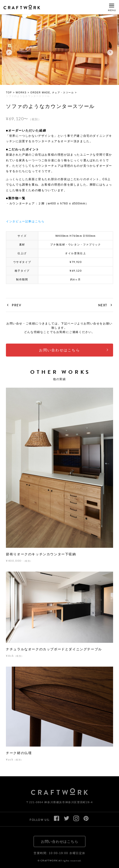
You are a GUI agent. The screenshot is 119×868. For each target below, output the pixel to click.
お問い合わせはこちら (59, 351)
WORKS (21, 93)
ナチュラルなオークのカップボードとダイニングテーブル (54, 650)
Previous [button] (9, 53)
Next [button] (110, 53)
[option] (60, 50)
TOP (9, 93)
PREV (17, 306)
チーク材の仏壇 (19, 754)
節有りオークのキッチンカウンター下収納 (41, 555)
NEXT (103, 306)
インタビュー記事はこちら (25, 222)
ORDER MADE (40, 93)
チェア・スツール (63, 93)
